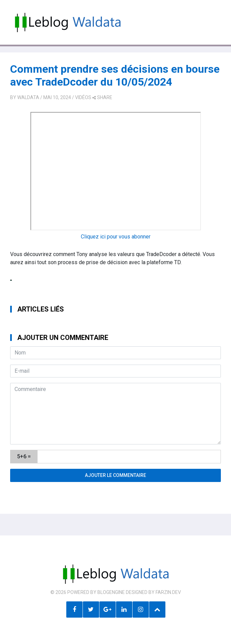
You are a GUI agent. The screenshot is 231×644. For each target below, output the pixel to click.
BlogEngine (111, 592)
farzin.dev (168, 592)
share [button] (102, 97)
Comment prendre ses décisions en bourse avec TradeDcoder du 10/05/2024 (115, 75)
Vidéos (83, 97)
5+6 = (24, 456)
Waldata (28, 97)
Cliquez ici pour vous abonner (116, 237)
